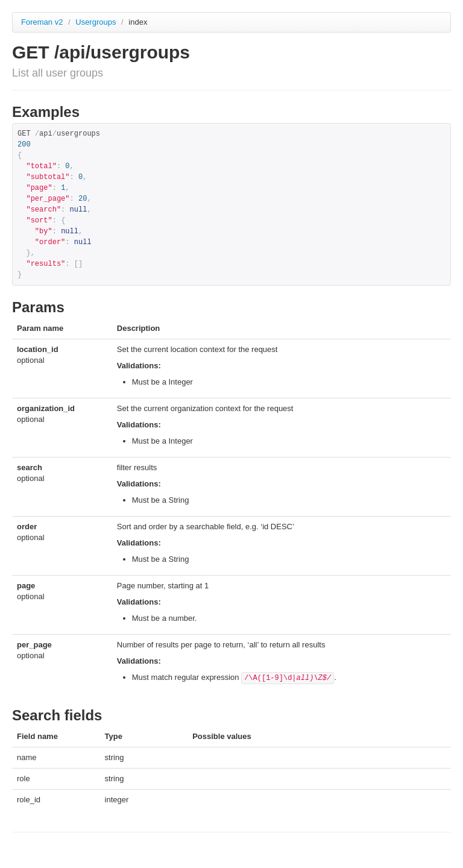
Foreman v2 (42, 22)
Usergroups (97, 22)
